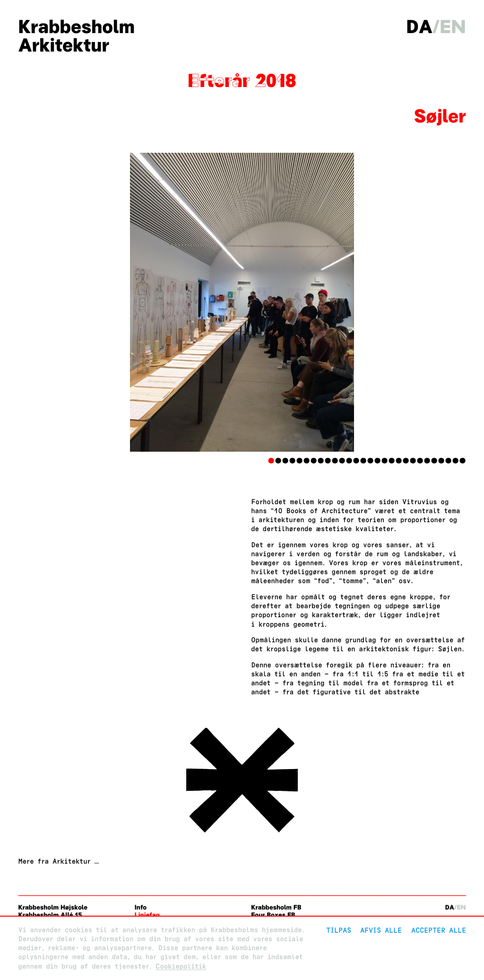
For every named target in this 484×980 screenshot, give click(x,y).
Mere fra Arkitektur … (58, 862)
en (453, 27)
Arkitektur (63, 45)
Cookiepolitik (181, 967)
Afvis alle (381, 930)
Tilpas (339, 930)
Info (141, 907)
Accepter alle (439, 930)
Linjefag (147, 915)
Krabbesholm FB (276, 907)
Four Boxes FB (273, 915)
